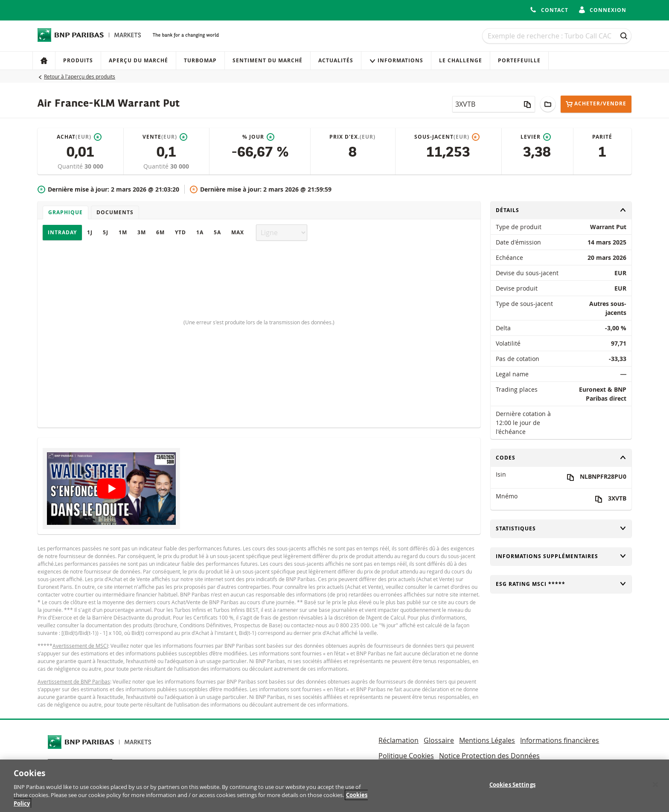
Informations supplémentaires (561, 556)
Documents (115, 212)
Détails (561, 210)
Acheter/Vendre (596, 104)
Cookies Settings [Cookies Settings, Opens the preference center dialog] (512, 790)
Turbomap (200, 60)
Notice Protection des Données (489, 756)
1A (200, 232)
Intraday (62, 232)
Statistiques (561, 528)
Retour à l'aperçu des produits (80, 76)
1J (90, 232)
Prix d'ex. (352, 137)
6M (160, 232)
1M (123, 232)
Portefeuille (519, 60)
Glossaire (439, 740)
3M (142, 232)
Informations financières (560, 740)
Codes (561, 458)
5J (106, 232)
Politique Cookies (406, 756)
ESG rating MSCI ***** (561, 584)
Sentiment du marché (268, 60)
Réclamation (398, 740)
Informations (396, 60)
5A (217, 232)
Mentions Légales (487, 740)
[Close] (655, 789)
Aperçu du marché (138, 60)
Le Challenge (461, 60)
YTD (180, 232)
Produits (78, 60)
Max (238, 232)
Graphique (65, 212)
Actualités (336, 60)
